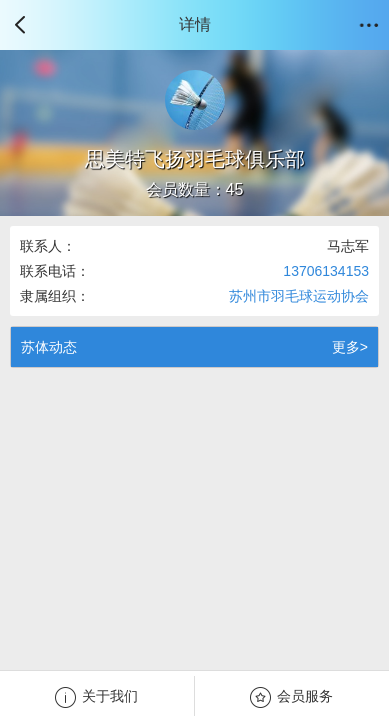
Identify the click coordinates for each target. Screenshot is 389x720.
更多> (350, 347)
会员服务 (291, 697)
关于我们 (96, 697)
